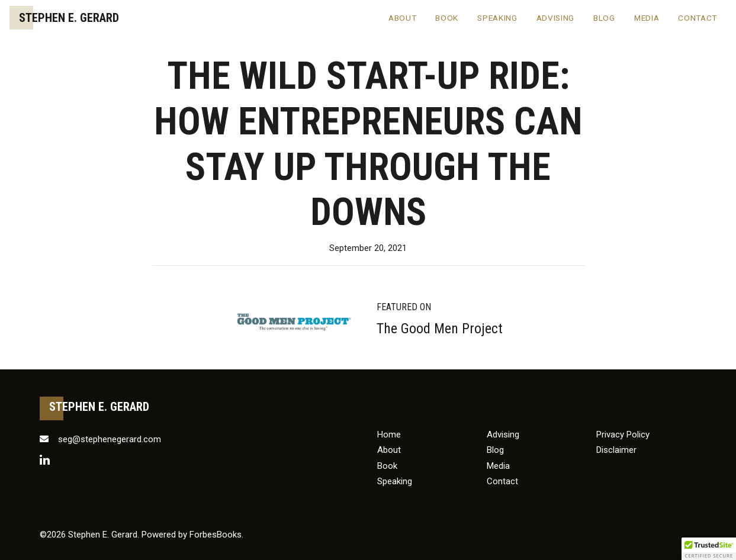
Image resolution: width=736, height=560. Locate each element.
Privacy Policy (623, 435)
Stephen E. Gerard (69, 18)
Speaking (497, 18)
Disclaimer (616, 450)
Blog (604, 18)
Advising (555, 18)
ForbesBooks (216, 535)
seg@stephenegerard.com (100, 439)
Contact (698, 18)
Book (447, 18)
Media (647, 18)
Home (389, 435)
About (402, 18)
